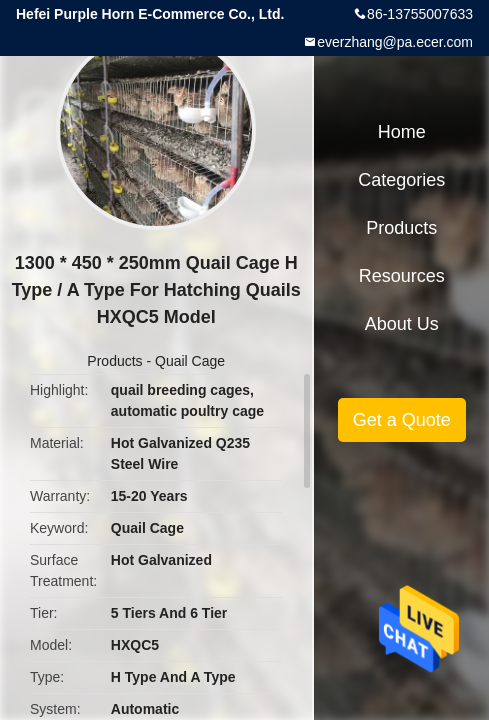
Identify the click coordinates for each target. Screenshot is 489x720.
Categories (401, 180)
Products (114, 361)
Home (402, 132)
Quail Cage (190, 361)
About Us (402, 324)
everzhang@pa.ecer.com (395, 42)
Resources (402, 276)
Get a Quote (402, 420)
